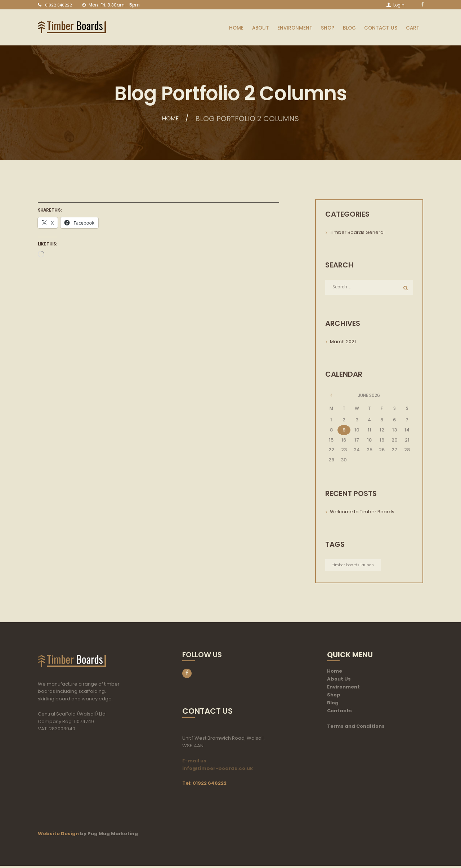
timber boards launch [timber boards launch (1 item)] (357, 566)
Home (171, 120)
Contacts (339, 712)
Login (398, 5)
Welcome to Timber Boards (362, 513)
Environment (343, 689)
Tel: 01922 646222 (204, 785)
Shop (334, 697)
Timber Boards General (357, 233)
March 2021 (343, 343)
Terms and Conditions (356, 728)
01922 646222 (59, 5)
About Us (339, 681)
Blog (333, 705)
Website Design (58, 836)
